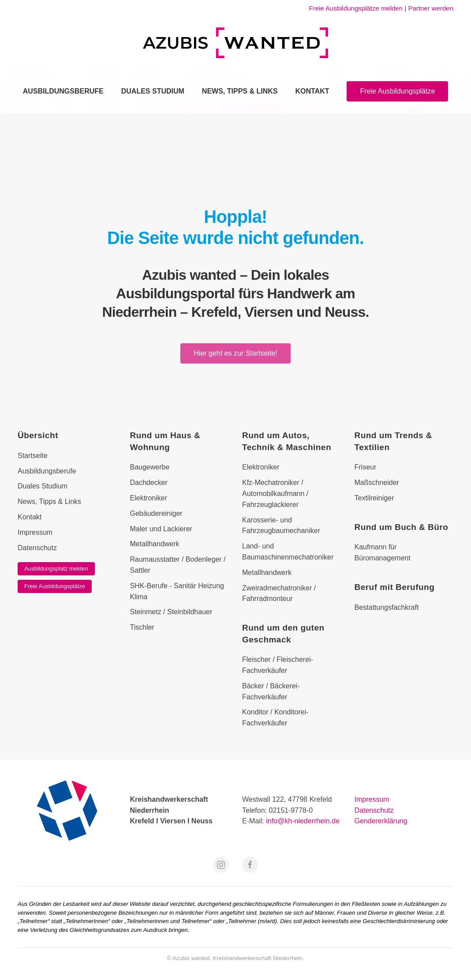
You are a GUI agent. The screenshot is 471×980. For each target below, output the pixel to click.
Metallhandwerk (155, 544)
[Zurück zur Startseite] (235, 43)
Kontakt (312, 91)
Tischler (142, 627)
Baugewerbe (150, 467)
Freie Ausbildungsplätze (397, 91)
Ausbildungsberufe (63, 91)
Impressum (372, 799)
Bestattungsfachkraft (387, 607)
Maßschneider (377, 482)
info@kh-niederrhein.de (303, 821)
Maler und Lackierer (161, 529)
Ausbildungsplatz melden (56, 569)
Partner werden (431, 8)
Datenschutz (374, 810)
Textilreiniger (374, 498)
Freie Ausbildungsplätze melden (356, 8)
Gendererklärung (381, 821)
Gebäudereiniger (156, 513)
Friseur (366, 467)
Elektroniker (149, 498)
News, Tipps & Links (240, 91)
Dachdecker (149, 482)
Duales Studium (153, 91)
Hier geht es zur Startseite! (235, 353)
